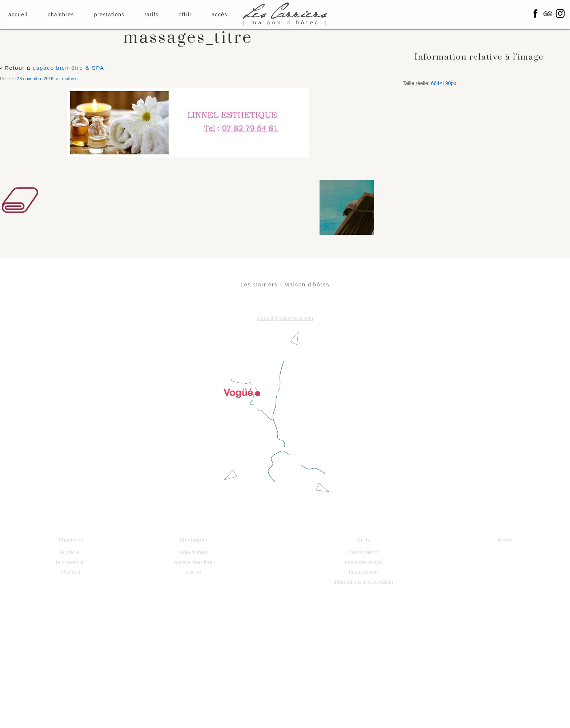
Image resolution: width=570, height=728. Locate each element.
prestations (109, 15)
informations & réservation (364, 582)
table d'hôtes (193, 552)
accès (220, 15)
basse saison (364, 552)
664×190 (441, 83)
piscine (193, 572)
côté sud (71, 572)
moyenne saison (364, 562)
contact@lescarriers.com (285, 318)
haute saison (363, 572)
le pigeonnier (71, 562)
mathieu (70, 79)
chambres (61, 15)
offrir (185, 15)
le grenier (71, 552)
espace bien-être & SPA (69, 68)
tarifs (152, 15)
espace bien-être (193, 562)
